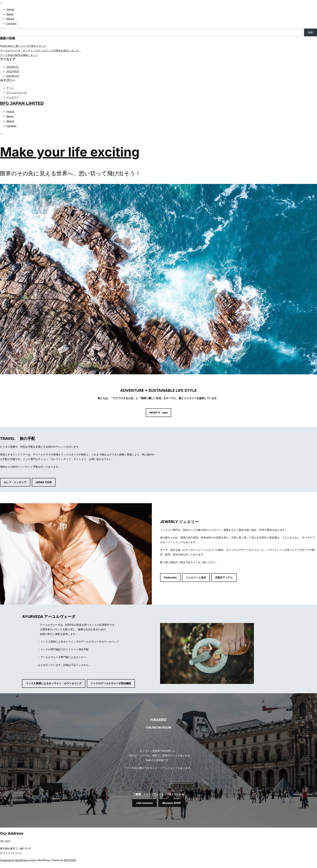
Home (10, 9)
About (10, 19)
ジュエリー (13, 97)
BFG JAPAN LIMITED (22, 103)
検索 (311, 32)
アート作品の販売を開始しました (19, 55)
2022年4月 (13, 76)
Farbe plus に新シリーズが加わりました (23, 46)
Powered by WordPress (14, 860)
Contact (11, 24)
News (10, 14)
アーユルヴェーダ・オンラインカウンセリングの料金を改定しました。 (41, 50)
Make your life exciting (70, 152)
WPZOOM (70, 860)
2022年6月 (13, 71)
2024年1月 (13, 67)
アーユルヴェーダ (16, 93)
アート (10, 88)
